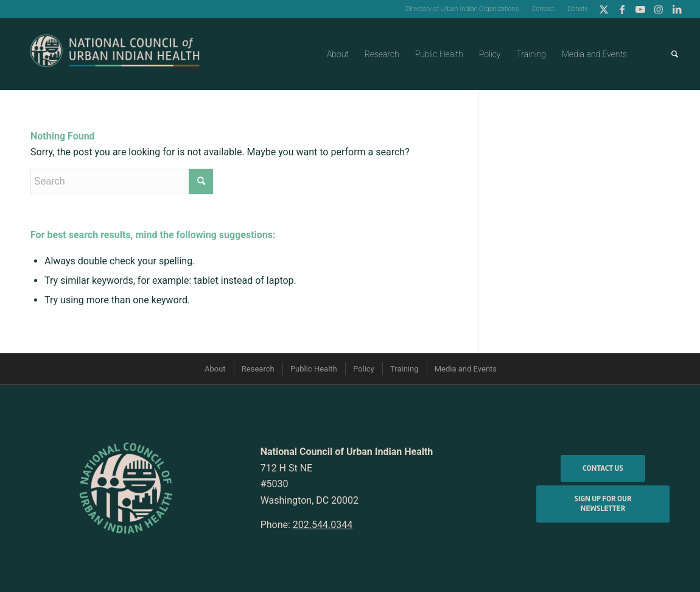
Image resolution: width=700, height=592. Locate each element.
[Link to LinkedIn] (677, 9)
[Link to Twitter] (604, 9)
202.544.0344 (323, 525)
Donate (578, 9)
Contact (543, 9)
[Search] (675, 54)
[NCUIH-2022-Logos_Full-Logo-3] (115, 54)
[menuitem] (462, 9)
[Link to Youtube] (640, 9)
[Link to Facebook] (622, 9)
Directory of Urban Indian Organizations (462, 9)
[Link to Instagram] (658, 9)
